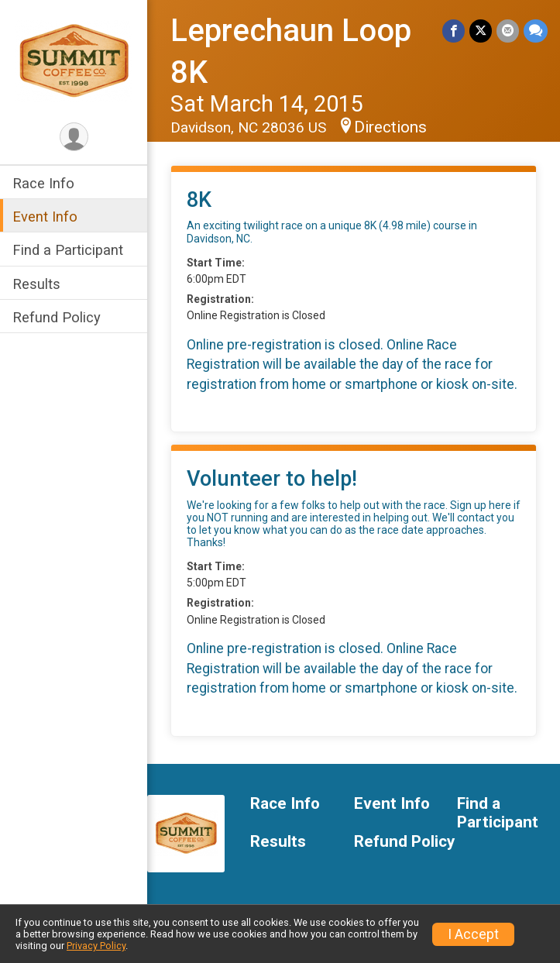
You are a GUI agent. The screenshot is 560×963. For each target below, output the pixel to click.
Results (36, 284)
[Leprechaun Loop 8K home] (74, 60)
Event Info (45, 217)
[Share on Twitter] (481, 31)
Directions (390, 127)
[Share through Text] (536, 31)
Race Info (43, 183)
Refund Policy (57, 317)
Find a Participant (68, 250)
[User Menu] (74, 137)
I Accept (473, 934)
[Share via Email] (508, 31)
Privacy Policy (96, 946)
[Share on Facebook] (453, 31)
